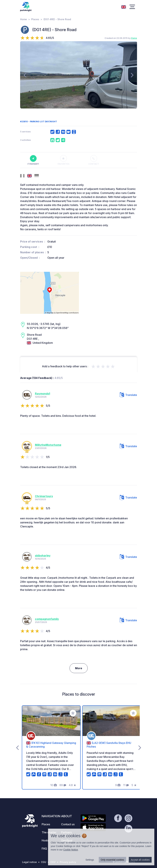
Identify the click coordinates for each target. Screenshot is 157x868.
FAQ (44, 848)
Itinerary (33, 160)
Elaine (134, 38)
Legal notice (29, 862)
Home (24, 19)
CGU (44, 862)
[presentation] (25, 75)
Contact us (68, 824)
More (79, 668)
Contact (94, 160)
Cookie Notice (71, 850)
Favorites (63, 160)
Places (35, 19)
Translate (128, 395)
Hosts (45, 840)
